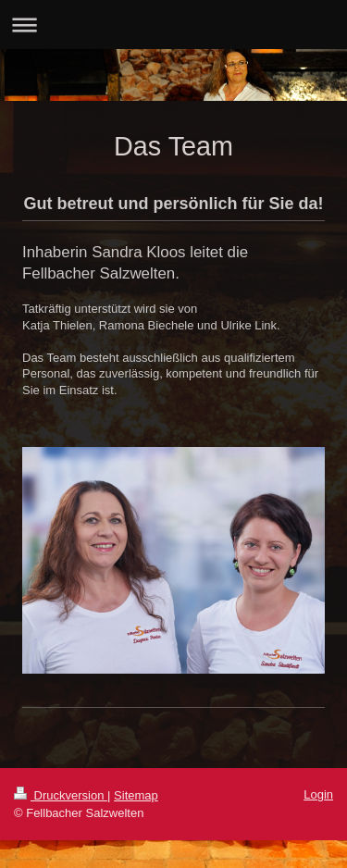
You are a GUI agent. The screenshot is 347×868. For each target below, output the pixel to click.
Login (318, 794)
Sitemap (136, 795)
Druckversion (61, 795)
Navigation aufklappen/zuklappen (173, 25)
